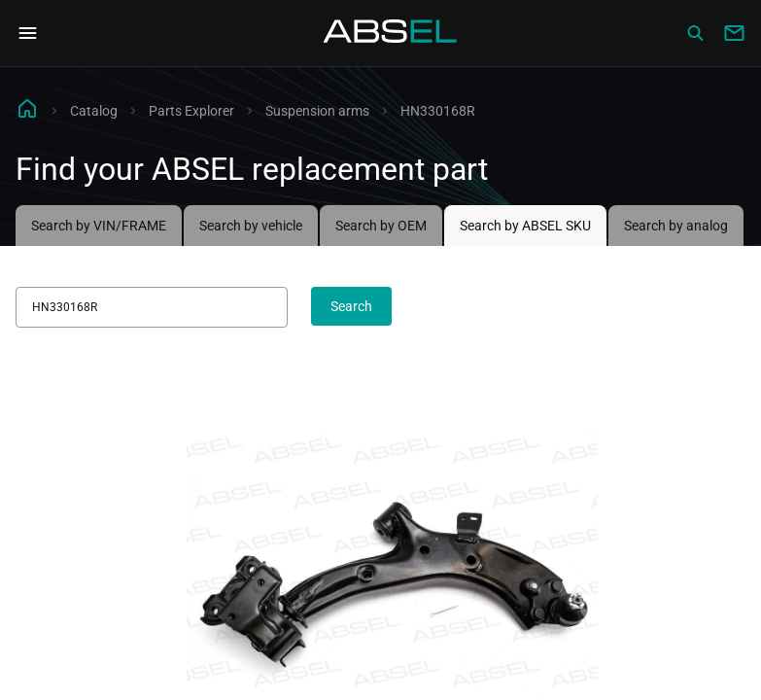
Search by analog (676, 226)
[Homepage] (391, 33)
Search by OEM (381, 226)
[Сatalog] (695, 33)
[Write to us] (734, 33)
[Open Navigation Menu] (27, 33)
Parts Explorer (191, 111)
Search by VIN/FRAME (99, 226)
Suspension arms (317, 111)
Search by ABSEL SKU (525, 226)
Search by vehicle (251, 226)
